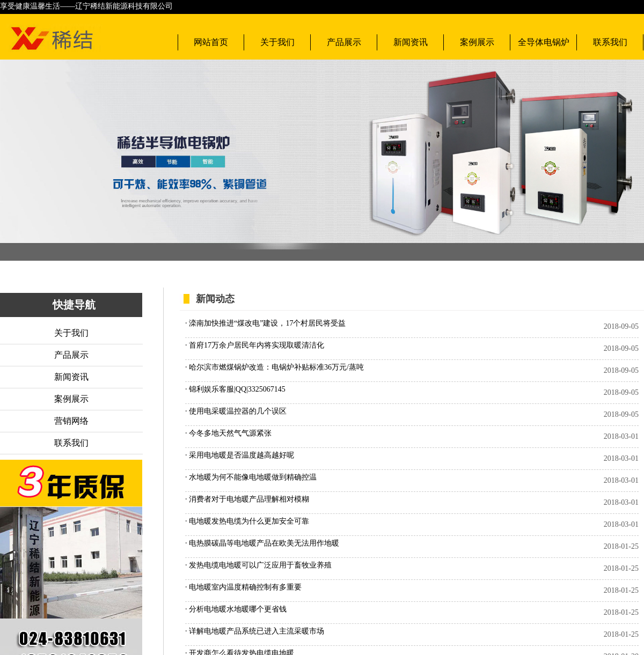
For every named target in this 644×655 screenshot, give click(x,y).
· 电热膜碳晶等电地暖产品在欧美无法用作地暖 (262, 543)
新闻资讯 (411, 42)
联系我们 (610, 42)
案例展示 (477, 42)
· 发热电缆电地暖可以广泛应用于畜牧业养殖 (258, 565)
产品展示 (344, 42)
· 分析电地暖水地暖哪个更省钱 (236, 609)
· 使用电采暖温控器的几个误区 (236, 411)
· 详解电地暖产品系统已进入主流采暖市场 (255, 631)
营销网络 (71, 421)
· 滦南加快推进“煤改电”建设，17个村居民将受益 (265, 323)
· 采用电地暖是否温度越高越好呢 (240, 455)
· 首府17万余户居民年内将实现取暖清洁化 (255, 345)
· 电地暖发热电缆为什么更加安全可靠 (247, 521)
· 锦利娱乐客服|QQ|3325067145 (235, 389)
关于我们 (277, 42)
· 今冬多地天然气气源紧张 (228, 433)
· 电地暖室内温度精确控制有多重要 (243, 587)
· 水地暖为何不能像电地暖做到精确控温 (251, 477)
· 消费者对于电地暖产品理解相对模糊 (247, 499)
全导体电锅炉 (544, 42)
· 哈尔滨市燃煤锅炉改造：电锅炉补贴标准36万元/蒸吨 (275, 367)
